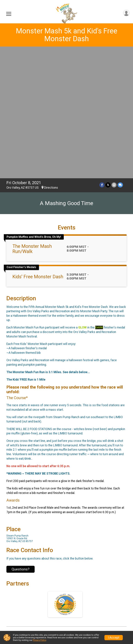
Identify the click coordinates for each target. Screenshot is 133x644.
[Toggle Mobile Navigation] (9, 14)
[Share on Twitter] (108, 56)
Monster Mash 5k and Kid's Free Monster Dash (67, 35)
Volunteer (109, 620)
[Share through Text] (120, 56)
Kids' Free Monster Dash (38, 148)
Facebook (68, 546)
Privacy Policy (39, 640)
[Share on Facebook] (102, 56)
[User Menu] (126, 13)
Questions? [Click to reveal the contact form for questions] (21, 440)
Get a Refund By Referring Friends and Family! (111, 605)
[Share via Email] (114, 56)
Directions (51, 59)
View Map (67, 520)
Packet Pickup (48, 605)
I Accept (114, 638)
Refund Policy (80, 607)
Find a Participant (47, 614)
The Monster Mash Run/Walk (32, 120)
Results (75, 599)
